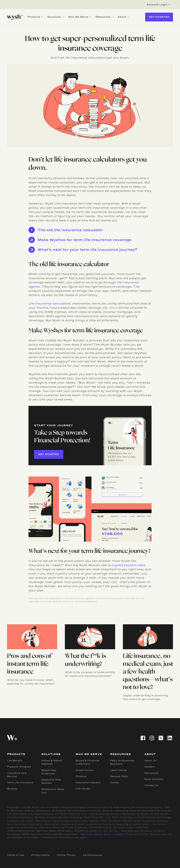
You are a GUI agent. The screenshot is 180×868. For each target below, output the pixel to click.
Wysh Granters (154, 779)
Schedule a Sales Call (53, 791)
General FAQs (119, 776)
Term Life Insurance (20, 783)
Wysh (143, 586)
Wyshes (12, 789)
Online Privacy (66, 855)
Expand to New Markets (51, 781)
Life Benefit (15, 761)
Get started (49, 454)
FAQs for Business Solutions (122, 762)
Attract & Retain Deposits (52, 762)
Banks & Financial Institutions (88, 762)
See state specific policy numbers (102, 834)
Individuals (83, 789)
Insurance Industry (88, 783)
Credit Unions (84, 770)
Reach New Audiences (49, 772)
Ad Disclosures (93, 855)
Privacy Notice (40, 855)
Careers (149, 767)
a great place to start (128, 565)
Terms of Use (16, 855)
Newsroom (151, 773)
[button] (159, 5)
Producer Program (19, 767)
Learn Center (119, 770)
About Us (150, 761)
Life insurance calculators (49, 304)
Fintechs (81, 776)
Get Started (159, 17)
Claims (115, 783)
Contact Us (151, 785)
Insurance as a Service (17, 775)
